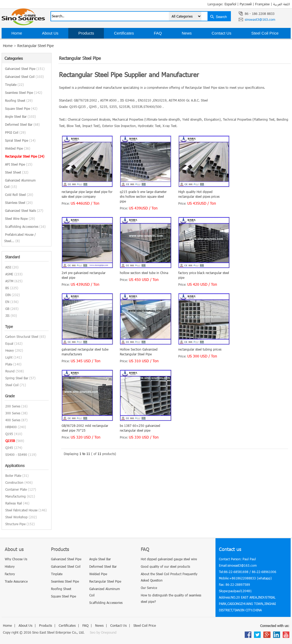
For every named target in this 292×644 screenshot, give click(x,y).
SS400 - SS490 (16, 454)
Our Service (149, 588)
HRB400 (11, 427)
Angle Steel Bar (20, 116)
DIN (8, 295)
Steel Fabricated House (21, 510)
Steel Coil (12, 385)
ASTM (9, 281)
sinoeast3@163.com (260, 19)
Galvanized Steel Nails (24, 211)
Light (9, 357)
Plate (9, 364)
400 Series (13, 420)
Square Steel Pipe (21, 108)
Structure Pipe (15, 524)
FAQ (158, 33)
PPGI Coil (15, 132)
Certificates (124, 33)
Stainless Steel (19, 203)
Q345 (9, 448)
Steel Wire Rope (20, 218)
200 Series (13, 406)
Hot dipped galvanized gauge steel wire (169, 559)
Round (10, 371)
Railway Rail (14, 503)
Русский (246, 4)
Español (230, 4)
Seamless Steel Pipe (24, 92)
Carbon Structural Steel (22, 336)
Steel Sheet (17, 172)
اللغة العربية (282, 4)
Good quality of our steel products (165, 566)
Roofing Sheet (19, 100)
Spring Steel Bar (17, 378)
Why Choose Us (16, 559)
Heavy (10, 350)
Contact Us (221, 33)
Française (262, 4)
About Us (50, 33)
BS (7, 288)
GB (7, 309)
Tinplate (14, 85)
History (10, 566)
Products (86, 33)
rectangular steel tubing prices (200, 349)
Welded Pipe (18, 148)
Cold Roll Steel (19, 195)
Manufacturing (16, 496)
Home (17, 33)
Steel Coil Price (265, 33)
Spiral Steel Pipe (20, 140)
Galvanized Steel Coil (24, 77)
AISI (8, 267)
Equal (9, 343)
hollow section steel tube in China (144, 273)
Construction (14, 482)
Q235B (10, 441)
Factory (10, 574)
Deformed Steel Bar (22, 124)
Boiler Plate (13, 475)
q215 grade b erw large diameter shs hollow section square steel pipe (143, 196)
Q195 (9, 434)
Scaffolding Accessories (25, 226)
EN (7, 302)
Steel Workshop (16, 517)
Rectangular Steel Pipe (35, 46)
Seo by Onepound (103, 632)
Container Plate (16, 489)
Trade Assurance (16, 581)
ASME (9, 274)
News (187, 33)
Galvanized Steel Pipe (25, 69)
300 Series (13, 413)
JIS (7, 315)
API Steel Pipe (19, 164)
